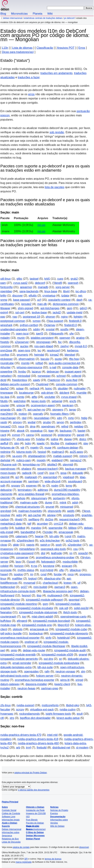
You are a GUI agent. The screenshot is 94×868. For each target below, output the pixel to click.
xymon (16, 435)
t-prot (68, 536)
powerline (6, 372)
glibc (20, 279)
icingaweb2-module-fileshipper (46, 646)
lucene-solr (10, 465)
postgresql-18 (31, 317)
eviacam (67, 566)
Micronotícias (19, 14)
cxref (41, 473)
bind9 (58, 283)
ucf (39, 300)
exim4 (4, 312)
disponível (84, 847)
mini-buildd (40, 587)
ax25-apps (76, 452)
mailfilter (17, 579)
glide (16, 545)
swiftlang (34, 519)
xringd (79, 680)
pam (3, 283)
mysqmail (29, 583)
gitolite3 (52, 465)
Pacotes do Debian (35, 823)
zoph (32, 562)
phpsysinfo (55, 511)
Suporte (6, 826)
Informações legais (11, 820)
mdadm (5, 338)
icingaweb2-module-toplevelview (59, 663)
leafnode (56, 553)
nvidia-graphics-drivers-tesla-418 (38, 739)
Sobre (5, 807)
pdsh (75, 503)
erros (31, 94)
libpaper (5, 308)
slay (86, 443)
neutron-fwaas (26, 688)
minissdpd (24, 376)
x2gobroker (75, 545)
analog (80, 338)
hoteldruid (63, 638)
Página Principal (10, 802)
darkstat (5, 460)
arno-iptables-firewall (31, 494)
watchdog (20, 401)
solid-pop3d (81, 608)
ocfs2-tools (73, 541)
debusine (6, 490)
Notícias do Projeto (59, 810)
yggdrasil (68, 477)
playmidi (68, 465)
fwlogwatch (48, 562)
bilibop (72, 528)
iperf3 (40, 334)
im (32, 574)
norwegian (44, 376)
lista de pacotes (55, 187)
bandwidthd (28, 532)
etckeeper (7, 359)
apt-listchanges (50, 308)
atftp (34, 397)
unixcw (21, 405)
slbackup (75, 570)
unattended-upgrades (14, 329)
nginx (64, 317)
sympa (5, 557)
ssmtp (20, 397)
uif (79, 583)
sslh (3, 486)
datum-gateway (10, 684)
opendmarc (48, 427)
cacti (3, 435)
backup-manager (76, 469)
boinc (49, 389)
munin (21, 338)
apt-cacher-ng (36, 410)
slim (17, 443)
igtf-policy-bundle (11, 633)
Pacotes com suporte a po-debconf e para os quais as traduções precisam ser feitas (45, 243)
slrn (3, 456)
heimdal (39, 355)
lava (18, 562)
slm (83, 672)
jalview (51, 515)
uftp (62, 570)
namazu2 (76, 460)
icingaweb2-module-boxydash (52, 621)
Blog (3, 14)
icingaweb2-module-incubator (35, 608)
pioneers (58, 410)
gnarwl (83, 655)
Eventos (54, 813)
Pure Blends (32, 820)
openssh (73, 283)
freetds (5, 342)
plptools (18, 629)
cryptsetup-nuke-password (17, 553)
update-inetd (74, 312)
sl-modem (82, 748)
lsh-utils (54, 536)
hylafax (41, 439)
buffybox (6, 621)
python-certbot (29, 325)
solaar (20, 389)
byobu (22, 372)
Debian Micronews (35, 836)
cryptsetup (49, 296)
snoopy (16, 486)
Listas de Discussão (11, 842)
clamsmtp (6, 494)
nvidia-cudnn (68, 710)
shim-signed (25, 308)
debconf (40, 283)
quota (58, 359)
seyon (60, 422)
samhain (33, 481)
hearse (39, 536)
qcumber (42, 524)
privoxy (17, 422)
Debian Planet (33, 839)
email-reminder (22, 663)
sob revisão (57, 132)
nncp (71, 574)
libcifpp (55, 443)
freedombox (20, 380)
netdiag (79, 427)
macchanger (8, 418)
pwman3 (60, 587)
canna (30, 435)
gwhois (21, 498)
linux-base (51, 291)
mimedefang (27, 549)
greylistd (6, 511)
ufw (71, 334)
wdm (19, 515)
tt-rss (34, 566)
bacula (45, 359)
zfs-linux (6, 705)
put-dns (48, 659)
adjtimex (43, 490)
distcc (83, 439)
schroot (61, 376)
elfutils (33, 296)
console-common (67, 384)
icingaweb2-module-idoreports (69, 633)
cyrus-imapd (69, 397)
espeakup (36, 431)
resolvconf (53, 350)
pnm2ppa (6, 350)
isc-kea (5, 397)
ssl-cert (20, 312)
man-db (42, 304)
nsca (21, 427)
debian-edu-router (34, 650)
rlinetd (19, 519)
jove (52, 473)
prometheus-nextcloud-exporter (20, 638)
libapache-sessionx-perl (58, 591)
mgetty (34, 448)
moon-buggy (8, 473)
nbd (24, 418)
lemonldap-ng (31, 465)
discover (18, 296)
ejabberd (57, 460)
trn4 (28, 748)
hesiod (42, 452)
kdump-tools (24, 452)
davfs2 (5, 389)
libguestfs (58, 334)
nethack (34, 389)
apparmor (26, 287)
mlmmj (83, 456)
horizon (19, 566)
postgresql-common (13, 321)
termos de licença (53, 859)
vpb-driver (47, 393)
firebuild (42, 748)
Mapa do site (32, 826)
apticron (55, 380)
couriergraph (8, 617)
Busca (29, 829)
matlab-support (63, 456)
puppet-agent (73, 372)
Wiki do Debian (57, 826)
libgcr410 (64, 625)
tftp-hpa (74, 359)
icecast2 (6, 427)
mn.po (41, 225)
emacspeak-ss (39, 629)
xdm (60, 418)
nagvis (30, 545)
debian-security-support (15, 384)
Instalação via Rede (35, 810)
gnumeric (23, 355)
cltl (2, 718)
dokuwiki (78, 473)
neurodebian (42, 418)
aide (19, 410)
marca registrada (23, 862)
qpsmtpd (74, 600)
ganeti (81, 435)
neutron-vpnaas (65, 672)
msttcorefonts (50, 705)
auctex (24, 346)
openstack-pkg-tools (53, 549)
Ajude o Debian (9, 823)
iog (24, 617)
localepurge (26, 393)
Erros (82, 48)
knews (68, 583)
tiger (51, 431)
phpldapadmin (37, 456)
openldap (6, 291)
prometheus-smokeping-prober (55, 557)
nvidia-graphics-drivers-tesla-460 (38, 743)
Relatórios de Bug (10, 839)
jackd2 (57, 312)
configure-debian (68, 448)
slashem (6, 439)
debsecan (53, 372)
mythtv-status (26, 570)
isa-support (56, 321)
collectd (76, 376)
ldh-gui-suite (45, 667)
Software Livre (9, 817)
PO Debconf (69, 18)
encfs (73, 401)
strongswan (43, 342)
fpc (60, 342)
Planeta (37, 14)
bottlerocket (8, 587)
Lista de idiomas (22, 48)
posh (59, 545)
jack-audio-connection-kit (64, 363)
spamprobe (55, 528)
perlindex (76, 422)
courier (5, 405)
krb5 (47, 279)
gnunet (50, 507)
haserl (4, 574)
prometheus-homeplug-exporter (35, 680)
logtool (32, 579)
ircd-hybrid (47, 570)
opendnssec (8, 469)
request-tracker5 (70, 519)
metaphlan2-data (11, 524)
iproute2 (26, 304)
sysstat (50, 329)
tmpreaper (7, 393)
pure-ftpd (72, 380)
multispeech (55, 595)
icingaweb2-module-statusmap (38, 612)
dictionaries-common (66, 304)
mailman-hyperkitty (30, 511)
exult (80, 714)
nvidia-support (26, 705)
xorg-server (63, 287)
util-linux (6, 279)
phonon (50, 317)
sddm (36, 329)
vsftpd (39, 363)
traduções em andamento (56, 73)
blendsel (70, 355)
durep (49, 503)
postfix (64, 329)
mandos (36, 528)
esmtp (4, 536)
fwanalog (6, 612)
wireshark (6, 325)
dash (79, 300)
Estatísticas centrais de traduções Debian (43, 18)
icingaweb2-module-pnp (37, 625)
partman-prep (50, 688)
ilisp (39, 595)
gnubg (47, 422)
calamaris (21, 536)
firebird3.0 (71, 325)
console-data (70, 367)
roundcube (7, 363)
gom (45, 604)
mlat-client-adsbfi (42, 617)
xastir (4, 422)
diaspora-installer (36, 684)
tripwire (5, 431)
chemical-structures (27, 507)
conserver (22, 557)
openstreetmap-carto (74, 617)
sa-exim (17, 456)
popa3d (83, 553)
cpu (76, 549)
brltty (3, 296)
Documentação (58, 817)
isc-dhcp (81, 291)
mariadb (43, 287)
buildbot (20, 528)
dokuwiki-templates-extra (16, 667)
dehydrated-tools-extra (14, 676)
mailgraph (31, 477)
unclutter (50, 397)
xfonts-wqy (23, 439)
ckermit (5, 477)
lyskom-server (45, 676)
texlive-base (39, 312)
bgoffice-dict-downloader (35, 718)
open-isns (24, 350)
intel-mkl (52, 735)
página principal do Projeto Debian (30, 773)
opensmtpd (50, 477)
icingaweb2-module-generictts (19, 659)
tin (44, 486)
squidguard (75, 481)
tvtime (4, 507)
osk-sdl (64, 608)
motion (23, 414)
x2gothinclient (25, 541)
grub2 (74, 279)
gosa (64, 473)
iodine (55, 439)
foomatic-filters (60, 414)
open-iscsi (22, 334)
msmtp (25, 363)
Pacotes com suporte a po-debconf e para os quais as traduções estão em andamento (45, 168)
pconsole (6, 570)
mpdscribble (70, 562)
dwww (68, 439)
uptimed (43, 384)
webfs (71, 511)
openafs (38, 414)
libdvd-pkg (73, 705)
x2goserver (22, 342)
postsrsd (46, 435)
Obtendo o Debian (35, 807)
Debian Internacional (12, 18)
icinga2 (54, 355)
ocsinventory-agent (43, 405)
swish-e (45, 545)
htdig (84, 418)
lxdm (28, 443)
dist (43, 553)
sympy (37, 321)
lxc (39, 350)
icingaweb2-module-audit (70, 650)
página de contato (21, 847)
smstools (69, 515)
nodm (55, 486)
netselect (6, 376)
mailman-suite (29, 503)
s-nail (53, 367)
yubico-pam (24, 460)
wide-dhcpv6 (53, 481)
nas (15, 317)
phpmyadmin (27, 359)
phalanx (26, 469)
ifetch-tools (70, 612)
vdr (22, 448)
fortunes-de (8, 448)
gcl (17, 477)
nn (71, 553)
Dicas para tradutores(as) (18, 52)
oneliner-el (31, 642)
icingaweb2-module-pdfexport (44, 600)
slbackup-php (52, 579)
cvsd (44, 574)
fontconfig (6, 287)
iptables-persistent (42, 338)
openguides (31, 672)
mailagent (71, 443)
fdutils (4, 401)
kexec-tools (39, 401)
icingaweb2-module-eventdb (18, 655)
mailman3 (58, 452)
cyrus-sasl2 (20, 283)
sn (61, 659)
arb (18, 748)
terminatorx (25, 490)
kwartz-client (62, 684)
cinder (49, 532)
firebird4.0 (75, 321)
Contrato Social (9, 810)
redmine (5, 452)
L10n (5, 48)
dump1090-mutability (67, 490)
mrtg (71, 418)
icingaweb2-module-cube (71, 629)
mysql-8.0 (81, 346)
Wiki (50, 14)
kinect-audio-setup (68, 718)
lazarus (36, 372)
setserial (57, 401)
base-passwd (21, 300)
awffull (4, 443)
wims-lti (65, 680)
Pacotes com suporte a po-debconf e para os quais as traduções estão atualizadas (45, 202)
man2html (7, 414)
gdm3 (83, 308)
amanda (5, 410)
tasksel (34, 279)
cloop (4, 545)
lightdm (78, 317)
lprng (69, 486)
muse (48, 448)
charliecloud (50, 583)
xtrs (12, 718)
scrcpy (20, 710)
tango (73, 410)
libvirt (66, 291)
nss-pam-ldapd (44, 346)
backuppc (66, 431)
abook (21, 431)
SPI (26, 859)
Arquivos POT (66, 48)
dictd (3, 380)
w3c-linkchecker (50, 541)
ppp (3, 317)
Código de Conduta (11, 813)
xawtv (36, 380)
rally (47, 672)
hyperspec (7, 714)
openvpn (65, 338)
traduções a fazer (29, 77)
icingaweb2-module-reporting (19, 604)
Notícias (54, 807)
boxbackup (36, 633)
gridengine (64, 435)
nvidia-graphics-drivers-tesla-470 (21, 735)
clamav (51, 325)
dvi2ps (49, 519)
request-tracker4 (47, 469)
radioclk (27, 473)
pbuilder (63, 389)
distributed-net (61, 748)
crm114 (58, 524)
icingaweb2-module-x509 (57, 655)
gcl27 (24, 587)
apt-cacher (35, 515)
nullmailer (80, 389)
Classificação (45, 48)
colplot (4, 566)
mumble (82, 393)
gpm (70, 308)
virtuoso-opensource (29, 367)
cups (60, 279)
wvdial (32, 422)
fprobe (58, 574)
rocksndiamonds (30, 714)
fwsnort (26, 595)
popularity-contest (59, 300)
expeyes (31, 486)
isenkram (68, 405)
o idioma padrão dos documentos (34, 790)
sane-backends (29, 291)
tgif (29, 524)
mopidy (41, 460)
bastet (82, 431)
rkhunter (6, 367)
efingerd (22, 621)
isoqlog (18, 574)
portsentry (59, 498)
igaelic (41, 443)
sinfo (48, 638)
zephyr (65, 346)
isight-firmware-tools (58, 714)
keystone (49, 566)
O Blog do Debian (35, 832)
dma (33, 427)
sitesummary (39, 498)
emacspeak (66, 532)
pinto (14, 650)
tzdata (65, 296)
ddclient (64, 393)
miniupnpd (67, 507)
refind (65, 427)
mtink (63, 503)
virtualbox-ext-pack (42, 710)
